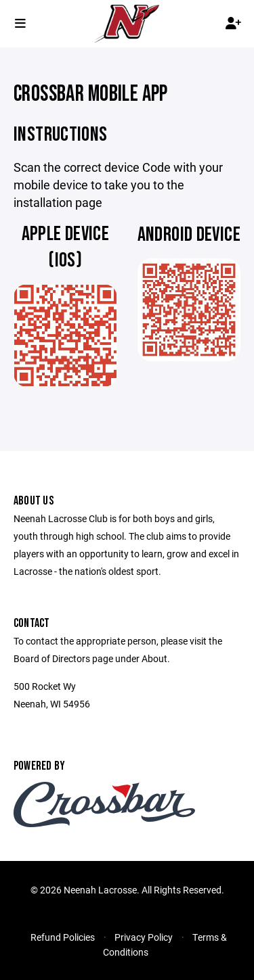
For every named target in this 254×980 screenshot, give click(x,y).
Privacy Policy (144, 937)
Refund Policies (63, 937)
